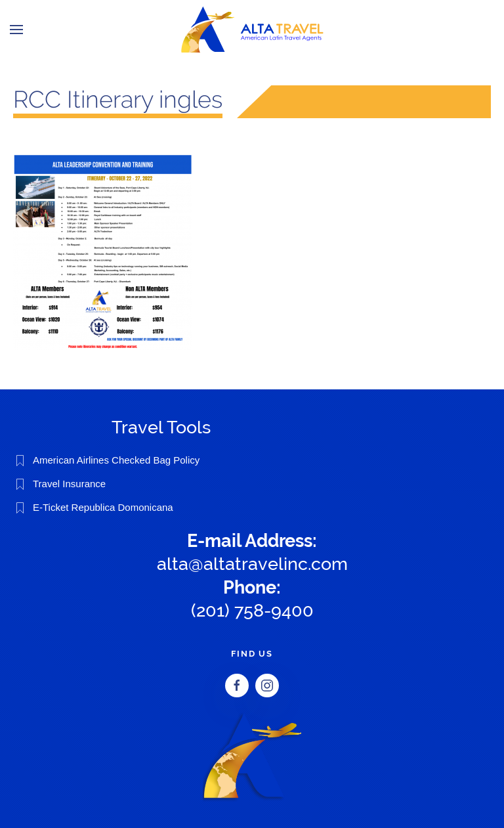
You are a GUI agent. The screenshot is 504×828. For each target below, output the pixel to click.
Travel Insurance (69, 484)
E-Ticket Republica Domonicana (103, 507)
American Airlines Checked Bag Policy (116, 460)
